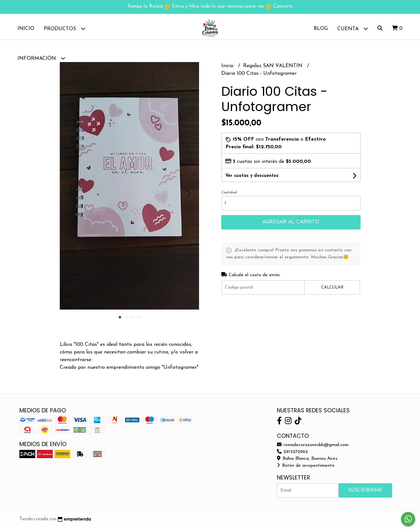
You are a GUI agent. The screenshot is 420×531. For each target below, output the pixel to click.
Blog (321, 29)
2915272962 (292, 455)
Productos (65, 28)
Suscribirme (365, 493)
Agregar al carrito (291, 225)
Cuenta (353, 28)
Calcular (332, 291)
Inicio (26, 29)
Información (41, 58)
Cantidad (229, 196)
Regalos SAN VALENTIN (274, 69)
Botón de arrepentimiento (306, 469)
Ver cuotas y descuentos (252, 179)
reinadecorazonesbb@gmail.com (313, 448)
